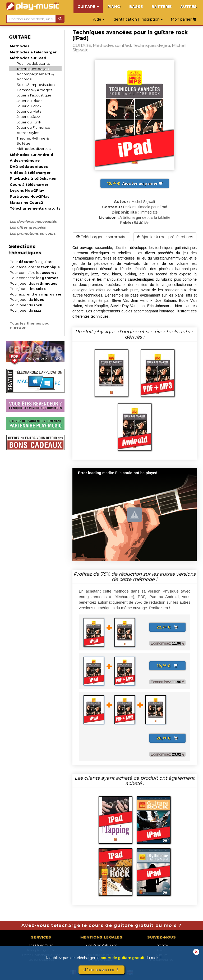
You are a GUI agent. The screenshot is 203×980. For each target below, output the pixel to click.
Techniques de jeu (33, 69)
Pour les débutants (33, 63)
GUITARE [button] (88, 7)
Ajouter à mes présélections (165, 237)
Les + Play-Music (41, 945)
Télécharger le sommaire (101, 237)
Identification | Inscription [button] (138, 19)
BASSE (136, 7)
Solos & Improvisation (36, 85)
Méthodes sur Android (31, 155)
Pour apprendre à (36, 294)
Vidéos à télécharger (30, 173)
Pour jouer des (34, 283)
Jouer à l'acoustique (34, 95)
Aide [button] (99, 19)
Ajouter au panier (135, 183)
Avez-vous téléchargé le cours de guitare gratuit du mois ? (101, 925)
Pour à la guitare (32, 262)
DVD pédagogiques (29, 167)
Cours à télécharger (29, 184)
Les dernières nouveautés (33, 221)
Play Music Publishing (101, 945)
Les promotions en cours (33, 233)
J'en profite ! (101, 970)
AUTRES (188, 7)
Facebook (162, 945)
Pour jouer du (27, 300)
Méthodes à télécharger (33, 52)
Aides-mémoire (25, 160)
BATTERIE (162, 7)
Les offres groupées (28, 227)
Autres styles (28, 133)
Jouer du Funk (29, 122)
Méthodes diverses (34, 149)
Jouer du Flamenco (33, 127)
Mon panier (184, 19)
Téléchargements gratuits (35, 208)
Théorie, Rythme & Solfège (33, 141)
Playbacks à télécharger (33, 178)
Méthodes (20, 46)
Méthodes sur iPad (28, 58)
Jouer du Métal (29, 111)
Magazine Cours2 (26, 202)
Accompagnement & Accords (35, 77)
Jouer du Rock (29, 106)
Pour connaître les (33, 273)
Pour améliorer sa (35, 267)
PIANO (114, 7)
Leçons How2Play (27, 190)
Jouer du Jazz (28, 117)
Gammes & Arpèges (34, 90)
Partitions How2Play (30, 196)
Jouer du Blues (29, 101)
